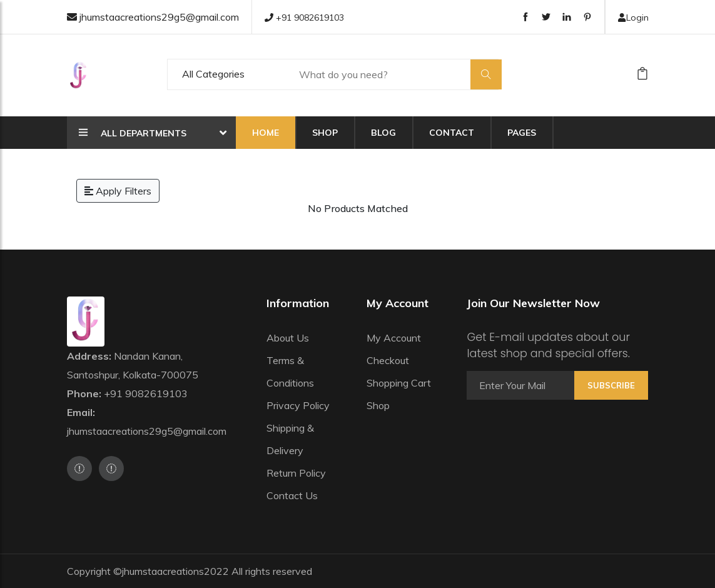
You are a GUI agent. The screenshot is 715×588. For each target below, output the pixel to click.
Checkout (388, 360)
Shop (325, 133)
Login (633, 18)
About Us (288, 338)
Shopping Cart (399, 383)
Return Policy (296, 473)
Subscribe (611, 385)
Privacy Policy (298, 405)
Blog (383, 133)
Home (266, 133)
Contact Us (292, 495)
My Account (394, 338)
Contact (452, 133)
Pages (522, 133)
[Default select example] (227, 74)
